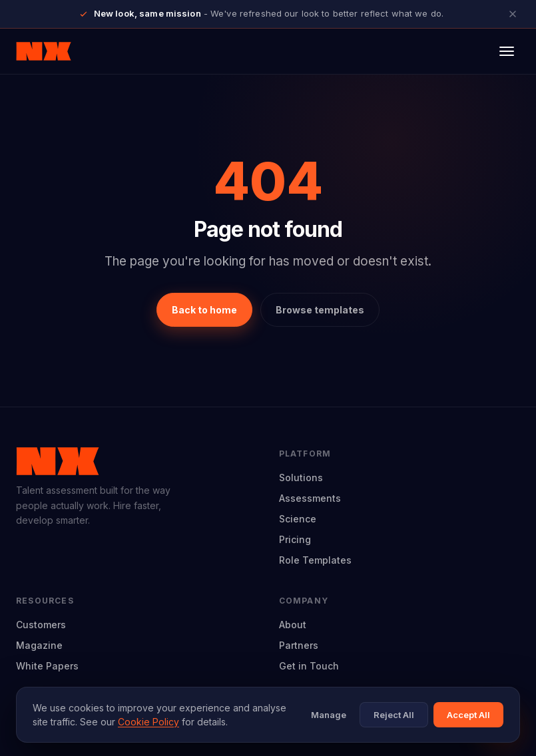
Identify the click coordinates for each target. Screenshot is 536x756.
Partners (299, 645)
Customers (41, 625)
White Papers (47, 666)
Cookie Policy (148, 722)
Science (298, 519)
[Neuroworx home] (44, 51)
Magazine (39, 645)
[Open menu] (507, 51)
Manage (329, 715)
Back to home (204, 310)
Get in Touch (309, 666)
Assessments (310, 498)
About (293, 625)
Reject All (394, 715)
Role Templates (315, 560)
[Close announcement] (513, 14)
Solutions (301, 477)
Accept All (468, 715)
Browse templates (320, 310)
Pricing (295, 539)
